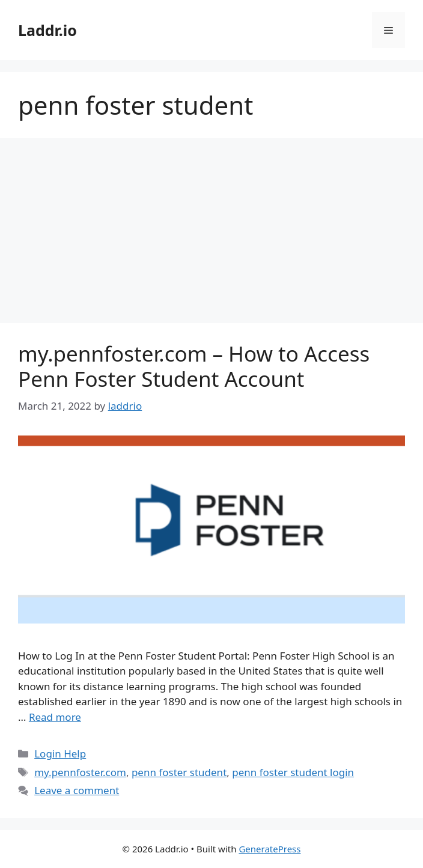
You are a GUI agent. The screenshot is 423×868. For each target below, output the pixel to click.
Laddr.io (47, 30)
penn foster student (179, 772)
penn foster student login (293, 772)
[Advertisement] (211, 234)
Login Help (60, 754)
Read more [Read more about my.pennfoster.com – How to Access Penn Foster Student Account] (55, 717)
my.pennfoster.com (80, 772)
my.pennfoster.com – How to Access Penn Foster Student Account (194, 366)
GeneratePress (269, 849)
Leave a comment (77, 790)
